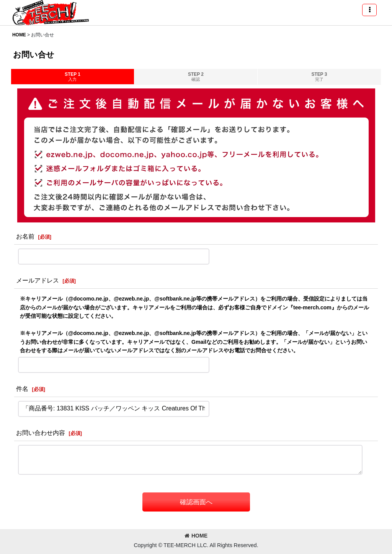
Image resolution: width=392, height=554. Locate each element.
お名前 (25, 236)
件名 (22, 389)
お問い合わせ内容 (41, 433)
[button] (369, 10)
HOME (196, 536)
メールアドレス (38, 280)
